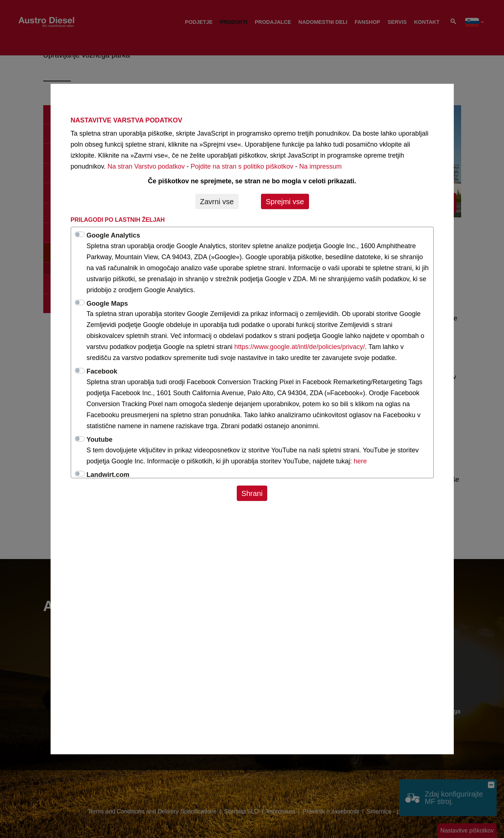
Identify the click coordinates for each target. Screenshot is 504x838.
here (360, 461)
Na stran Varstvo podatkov (146, 166)
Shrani (252, 493)
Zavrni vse (217, 201)
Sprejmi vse (285, 201)
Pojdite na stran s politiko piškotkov (242, 166)
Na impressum (320, 166)
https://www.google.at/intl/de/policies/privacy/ (299, 347)
